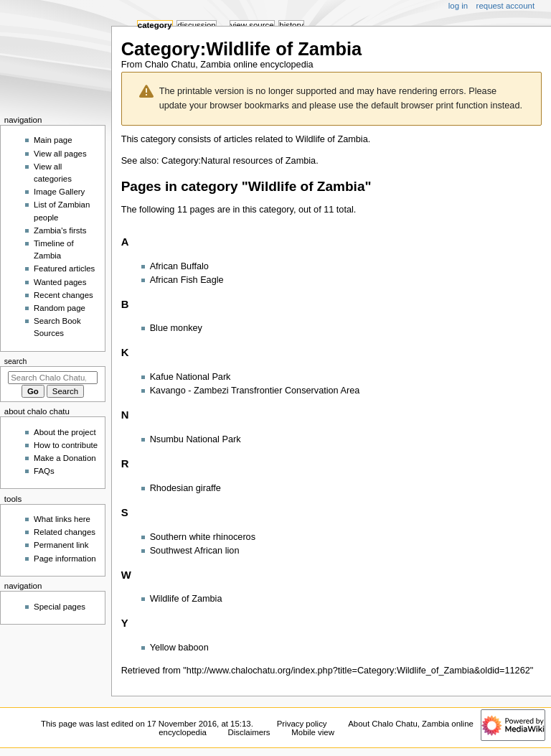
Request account (506, 6)
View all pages (60, 154)
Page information (65, 559)
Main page (53, 140)
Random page (60, 308)
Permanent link (61, 545)
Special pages (60, 607)
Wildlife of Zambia (332, 139)
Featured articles (64, 269)
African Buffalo (179, 266)
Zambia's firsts (60, 230)
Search (16, 361)
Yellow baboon (179, 648)
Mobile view (313, 732)
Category (155, 25)
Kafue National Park (190, 377)
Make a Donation (65, 458)
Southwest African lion (195, 551)
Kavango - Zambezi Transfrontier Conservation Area (255, 391)
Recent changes (63, 295)
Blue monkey (176, 328)
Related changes (65, 532)
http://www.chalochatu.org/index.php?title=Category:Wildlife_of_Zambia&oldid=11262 (358, 671)
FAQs (44, 471)
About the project (65, 432)
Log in (458, 6)
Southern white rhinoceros (203, 537)
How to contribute (66, 445)
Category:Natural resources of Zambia (239, 161)
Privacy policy (302, 724)
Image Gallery (59, 192)
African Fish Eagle (187, 280)
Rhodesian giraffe (185, 488)
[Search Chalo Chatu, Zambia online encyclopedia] (53, 378)
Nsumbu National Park (196, 439)
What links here (62, 519)
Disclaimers (249, 732)
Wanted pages (60, 282)
